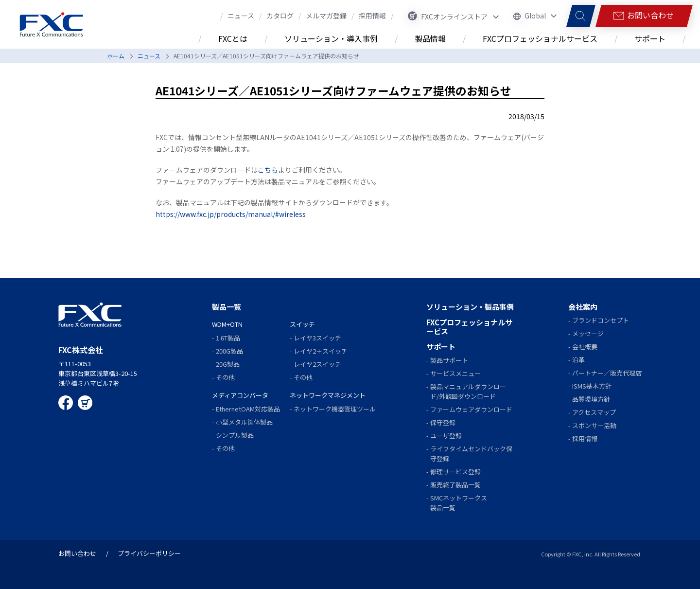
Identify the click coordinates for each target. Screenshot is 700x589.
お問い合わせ (77, 553)
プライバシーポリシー (149, 553)
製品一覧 (227, 307)
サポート (441, 347)
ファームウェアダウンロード (471, 409)
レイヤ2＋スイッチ (321, 351)
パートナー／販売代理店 (607, 373)
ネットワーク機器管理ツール (335, 409)
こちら (268, 170)
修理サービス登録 (455, 472)
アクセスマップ (594, 412)
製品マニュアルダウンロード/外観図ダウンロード (468, 391)
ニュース (149, 56)
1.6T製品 (228, 338)
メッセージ (588, 333)
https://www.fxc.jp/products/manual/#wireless (231, 214)
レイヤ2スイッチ (317, 364)
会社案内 (583, 307)
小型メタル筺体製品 (244, 422)
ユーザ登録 (446, 436)
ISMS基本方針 (592, 386)
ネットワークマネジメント (328, 395)
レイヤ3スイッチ (317, 338)
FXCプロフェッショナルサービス (469, 326)
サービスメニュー (455, 373)
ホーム (116, 56)
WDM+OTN (227, 324)
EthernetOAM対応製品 (248, 409)
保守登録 (443, 422)
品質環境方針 (591, 399)
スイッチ (302, 324)
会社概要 (585, 347)
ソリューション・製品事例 (470, 307)
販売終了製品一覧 (455, 485)
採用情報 (585, 438)
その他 (225, 377)
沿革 (578, 360)
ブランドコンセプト (601, 320)
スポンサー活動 (594, 425)
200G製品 (229, 351)
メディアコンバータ (240, 395)
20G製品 (228, 364)
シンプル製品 (235, 435)
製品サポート (449, 360)
